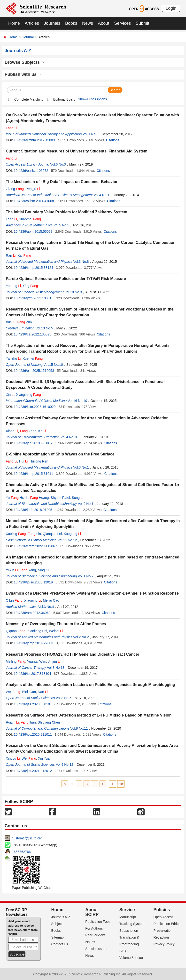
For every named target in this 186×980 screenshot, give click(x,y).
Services (122, 23)
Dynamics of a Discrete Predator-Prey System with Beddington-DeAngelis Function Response (92, 593)
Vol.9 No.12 (64, 765)
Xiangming (29, 395)
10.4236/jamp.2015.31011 (34, 474)
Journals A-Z (61, 917)
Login (171, 8)
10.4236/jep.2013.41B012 (33, 443)
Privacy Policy (164, 944)
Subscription (129, 931)
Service (127, 910)
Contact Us (60, 944)
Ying (30, 286)
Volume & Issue (131, 958)
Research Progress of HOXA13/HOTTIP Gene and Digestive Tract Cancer (73, 654)
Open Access (163, 917)
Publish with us (23, 74)
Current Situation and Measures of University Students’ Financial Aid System (77, 151)
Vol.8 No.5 (64, 698)
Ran (11, 255)
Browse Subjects (25, 62)
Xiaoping (33, 600)
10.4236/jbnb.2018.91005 (33, 510)
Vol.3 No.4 (46, 607)
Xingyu (13, 758)
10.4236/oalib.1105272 (31, 171)
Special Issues (96, 949)
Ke (42, 431)
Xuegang (72, 534)
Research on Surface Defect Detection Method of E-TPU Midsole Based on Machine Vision (89, 715)
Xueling (16, 534)
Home (14, 23)
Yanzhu (13, 359)
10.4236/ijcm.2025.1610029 (35, 407)
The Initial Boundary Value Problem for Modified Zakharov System (66, 212)
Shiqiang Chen (49, 722)
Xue (11, 322)
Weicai (56, 631)
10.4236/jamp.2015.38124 (34, 268)
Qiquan (16, 631)
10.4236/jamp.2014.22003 (34, 643)
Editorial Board (64, 99)
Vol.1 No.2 (86, 576)
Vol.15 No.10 (53, 365)
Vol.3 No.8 (81, 262)
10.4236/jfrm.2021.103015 (34, 298)
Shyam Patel (60, 498)
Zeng (28, 431)
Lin (34, 534)
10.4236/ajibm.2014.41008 (34, 201)
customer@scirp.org (27, 838)
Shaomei (30, 219)
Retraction (161, 937)
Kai (24, 255)
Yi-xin (12, 570)
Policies (162, 910)
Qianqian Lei (52, 534)
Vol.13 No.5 (44, 328)
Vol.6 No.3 (58, 164)
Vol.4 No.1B (70, 437)
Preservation (163, 931)
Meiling (15, 661)
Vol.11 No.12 (67, 540)
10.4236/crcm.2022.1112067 (35, 546)
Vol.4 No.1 (102, 195)
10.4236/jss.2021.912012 (33, 771)
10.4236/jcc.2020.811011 (33, 734)
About (104, 23)
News (88, 23)
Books (71, 23)
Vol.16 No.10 (77, 401)
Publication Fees (98, 922)
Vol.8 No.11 (79, 728)
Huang (39, 498)
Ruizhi (12, 722)
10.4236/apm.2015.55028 (33, 231)
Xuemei (33, 359)
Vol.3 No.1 (81, 467)
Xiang (12, 431)
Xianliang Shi (37, 631)
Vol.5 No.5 (61, 225)
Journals (52, 23)
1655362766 (21, 852)
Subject (57, 924)
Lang (11, 219)
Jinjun (54, 661)
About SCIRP (92, 912)
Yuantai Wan (37, 661)
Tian (28, 722)
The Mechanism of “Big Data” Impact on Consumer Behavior (62, 182)
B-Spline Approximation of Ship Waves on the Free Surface (60, 454)
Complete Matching (29, 99)
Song (77, 498)
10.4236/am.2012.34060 (32, 613)
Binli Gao (29, 692)
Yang (28, 570)
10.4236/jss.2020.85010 (32, 704)
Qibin (14, 600)
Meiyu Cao (51, 600)
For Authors (94, 928)
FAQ (123, 951)
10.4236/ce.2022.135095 (33, 334)
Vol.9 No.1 (86, 504)
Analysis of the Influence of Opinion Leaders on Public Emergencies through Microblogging (90, 685)
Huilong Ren (39, 461)
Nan (43, 692)
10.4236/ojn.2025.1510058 (34, 371)
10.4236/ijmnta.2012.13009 (34, 140)
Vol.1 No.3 (90, 134)
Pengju (33, 189)
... (95, 784)
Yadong (13, 286)
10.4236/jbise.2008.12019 (33, 582)
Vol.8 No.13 (56, 668)
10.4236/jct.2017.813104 (32, 674)
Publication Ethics (167, 924)
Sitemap (58, 937)
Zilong (15, 189)
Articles (32, 23)
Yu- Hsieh (17, 498)
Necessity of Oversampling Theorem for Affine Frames (56, 624)
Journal (28, 37)
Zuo (25, 322)
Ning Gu (44, 570)
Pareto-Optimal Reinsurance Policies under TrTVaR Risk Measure (66, 279)
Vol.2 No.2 (81, 637)
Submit (142, 23)
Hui (23, 461)
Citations (113, 140)
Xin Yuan (45, 758)
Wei (13, 692)
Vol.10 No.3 (73, 292)
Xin (10, 395)
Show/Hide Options (92, 99)
